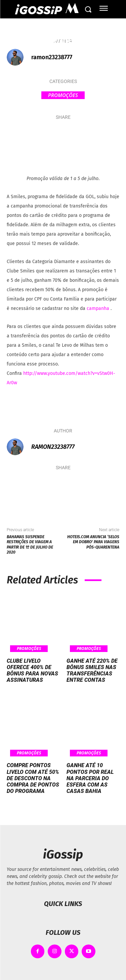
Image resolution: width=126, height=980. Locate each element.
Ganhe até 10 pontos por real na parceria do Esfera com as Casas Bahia (90, 778)
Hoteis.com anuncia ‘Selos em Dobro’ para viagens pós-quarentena (93, 542)
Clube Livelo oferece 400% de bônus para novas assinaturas (32, 671)
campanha (99, 308)
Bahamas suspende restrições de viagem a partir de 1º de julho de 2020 (30, 545)
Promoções (63, 95)
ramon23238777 (52, 57)
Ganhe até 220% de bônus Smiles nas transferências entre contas (92, 671)
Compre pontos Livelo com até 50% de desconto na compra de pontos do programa (33, 778)
